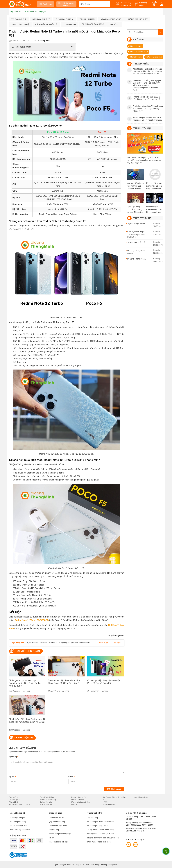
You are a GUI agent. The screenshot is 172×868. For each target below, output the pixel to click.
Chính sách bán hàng (93, 24)
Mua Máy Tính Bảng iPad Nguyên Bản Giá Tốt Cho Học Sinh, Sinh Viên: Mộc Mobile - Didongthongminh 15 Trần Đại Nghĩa (135, 186)
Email (72, 777)
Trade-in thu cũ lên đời (58, 842)
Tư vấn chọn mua (65, 19)
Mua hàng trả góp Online (98, 826)
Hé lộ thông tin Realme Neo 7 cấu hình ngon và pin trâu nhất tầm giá (154, 210)
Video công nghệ (20, 24)
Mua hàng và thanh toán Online (100, 822)
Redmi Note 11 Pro (47, 797)
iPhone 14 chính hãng (48, 800)
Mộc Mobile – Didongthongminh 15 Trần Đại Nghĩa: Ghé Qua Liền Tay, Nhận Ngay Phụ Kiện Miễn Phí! (144, 160)
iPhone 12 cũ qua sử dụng (81, 802)
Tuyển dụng (70, 24)
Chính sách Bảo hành (58, 826)
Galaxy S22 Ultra (46, 802)
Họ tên (12, 777)
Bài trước (104, 643)
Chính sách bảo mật (19, 826)
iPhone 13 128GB (78, 800)
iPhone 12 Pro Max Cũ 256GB (20, 804)
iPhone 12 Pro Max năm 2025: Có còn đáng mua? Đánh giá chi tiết (154, 186)
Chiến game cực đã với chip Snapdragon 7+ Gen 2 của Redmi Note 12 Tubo (25, 683)
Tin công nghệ (19, 19)
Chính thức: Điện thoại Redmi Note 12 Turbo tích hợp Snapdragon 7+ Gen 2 (27, 721)
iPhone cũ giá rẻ (15, 800)
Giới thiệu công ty (17, 818)
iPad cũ (74, 804)
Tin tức (52, 838)
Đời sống (115, 24)
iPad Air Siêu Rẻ (46, 804)
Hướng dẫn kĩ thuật (137, 19)
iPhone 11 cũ (13, 802)
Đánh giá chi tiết (41, 19)
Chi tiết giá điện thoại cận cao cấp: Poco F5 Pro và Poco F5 (104, 682)
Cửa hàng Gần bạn (143, 4)
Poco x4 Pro (13, 797)
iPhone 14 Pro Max (109, 804)
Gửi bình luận (114, 789)
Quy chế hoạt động (57, 822)
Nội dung (13, 757)
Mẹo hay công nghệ (111, 19)
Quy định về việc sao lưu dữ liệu (101, 834)
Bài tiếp (117, 643)
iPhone (105, 802)
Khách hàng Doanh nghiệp (60, 834)
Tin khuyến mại (87, 19)
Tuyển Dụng (93, 818)
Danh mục (45, 4)
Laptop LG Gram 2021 (79, 797)
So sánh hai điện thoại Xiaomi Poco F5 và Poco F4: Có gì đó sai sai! (65, 682)
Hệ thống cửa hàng (18, 822)
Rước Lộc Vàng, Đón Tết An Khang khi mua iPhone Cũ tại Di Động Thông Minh (135, 210)
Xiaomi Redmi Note (141, 797)
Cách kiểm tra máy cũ (46, 24)
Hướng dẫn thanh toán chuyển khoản (103, 838)
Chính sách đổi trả (56, 818)
